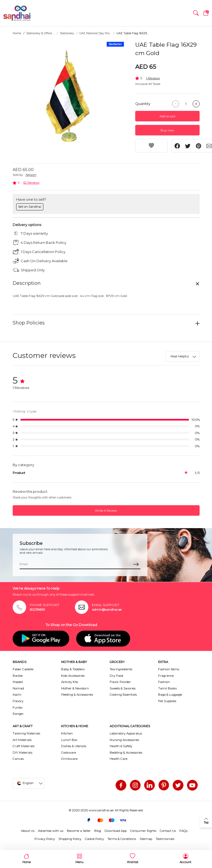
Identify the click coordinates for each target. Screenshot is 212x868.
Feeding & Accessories (77, 695)
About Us (28, 831)
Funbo (18, 708)
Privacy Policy (45, 839)
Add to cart (167, 116)
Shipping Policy (70, 839)
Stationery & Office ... (40, 33)
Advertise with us (51, 831)
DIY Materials (22, 753)
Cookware (69, 753)
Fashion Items (169, 669)
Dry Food (116, 676)
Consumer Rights (143, 831)
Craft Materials (24, 746)
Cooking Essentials (123, 695)
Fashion (164, 682)
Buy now (167, 130)
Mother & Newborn (75, 688)
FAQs (183, 831)
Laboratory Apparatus (126, 733)
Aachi (17, 695)
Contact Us (168, 831)
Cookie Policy (94, 839)
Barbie (18, 676)
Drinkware (69, 759)
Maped (18, 682)
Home (17, 33)
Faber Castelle (23, 669)
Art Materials (22, 740)
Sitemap (146, 839)
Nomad (18, 688)
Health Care (119, 759)
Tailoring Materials (26, 733)
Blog (98, 831)
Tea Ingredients (121, 669)
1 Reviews (153, 78)
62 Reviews (31, 183)
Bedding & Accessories (126, 753)
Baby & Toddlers (73, 669)
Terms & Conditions (122, 839)
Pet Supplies (167, 701)
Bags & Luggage (170, 695)
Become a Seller (79, 831)
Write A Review (106, 511)
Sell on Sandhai (30, 207)
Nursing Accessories (124, 740)
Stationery (67, 33)
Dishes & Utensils (74, 746)
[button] (196, 13)
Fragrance (166, 676)
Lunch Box (69, 740)
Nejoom (31, 175)
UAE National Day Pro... (95, 33)
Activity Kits (70, 682)
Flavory (18, 701)
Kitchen (67, 733)
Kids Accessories (73, 676)
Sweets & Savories (123, 688)
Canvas (18, 759)
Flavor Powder (120, 682)
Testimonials (165, 839)
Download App (116, 831)
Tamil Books (167, 688)
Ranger (18, 714)
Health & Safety (121, 746)
